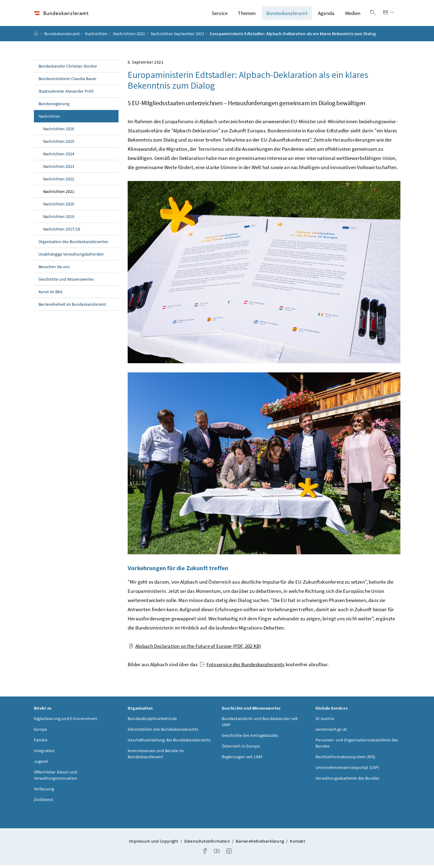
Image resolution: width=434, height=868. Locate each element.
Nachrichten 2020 (59, 207)
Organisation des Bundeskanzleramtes (73, 244)
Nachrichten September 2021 (178, 36)
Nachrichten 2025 (59, 144)
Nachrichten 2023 (59, 169)
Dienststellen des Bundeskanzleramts (163, 732)
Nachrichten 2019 (59, 219)
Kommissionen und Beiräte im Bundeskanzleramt (156, 756)
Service (220, 14)
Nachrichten (96, 36)
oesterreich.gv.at (331, 732)
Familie (41, 742)
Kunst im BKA (51, 294)
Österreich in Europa (241, 748)
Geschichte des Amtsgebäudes (250, 738)
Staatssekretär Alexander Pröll (66, 94)
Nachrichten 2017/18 (62, 232)
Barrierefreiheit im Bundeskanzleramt (72, 307)
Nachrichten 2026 (59, 131)
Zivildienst (44, 802)
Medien (353, 14)
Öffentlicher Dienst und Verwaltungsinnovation (56, 778)
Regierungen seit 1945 (242, 759)
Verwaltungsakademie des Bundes (347, 781)
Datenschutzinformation (208, 844)
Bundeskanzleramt (287, 14)
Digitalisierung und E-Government (66, 721)
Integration (44, 753)
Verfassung (44, 791)
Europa (41, 732)
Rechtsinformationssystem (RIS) (345, 759)
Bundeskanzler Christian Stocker (68, 69)
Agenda (326, 14)
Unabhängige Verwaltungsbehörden (71, 257)
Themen (247, 14)
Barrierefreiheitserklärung (260, 844)
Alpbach (195, 649)
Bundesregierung (54, 106)
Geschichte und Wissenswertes (66, 282)
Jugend (41, 764)
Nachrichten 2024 (59, 157)
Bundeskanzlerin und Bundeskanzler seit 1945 (260, 724)
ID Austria (325, 721)
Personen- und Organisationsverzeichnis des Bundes (357, 745)
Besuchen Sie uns (54, 269)
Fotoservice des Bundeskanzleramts (242, 667)
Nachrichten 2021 (129, 36)
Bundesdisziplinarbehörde (152, 721)
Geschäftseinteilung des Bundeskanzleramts (169, 742)
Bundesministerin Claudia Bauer (68, 81)
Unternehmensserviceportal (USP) (347, 770)
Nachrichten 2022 (59, 182)
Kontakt (297, 844)
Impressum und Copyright (154, 844)
